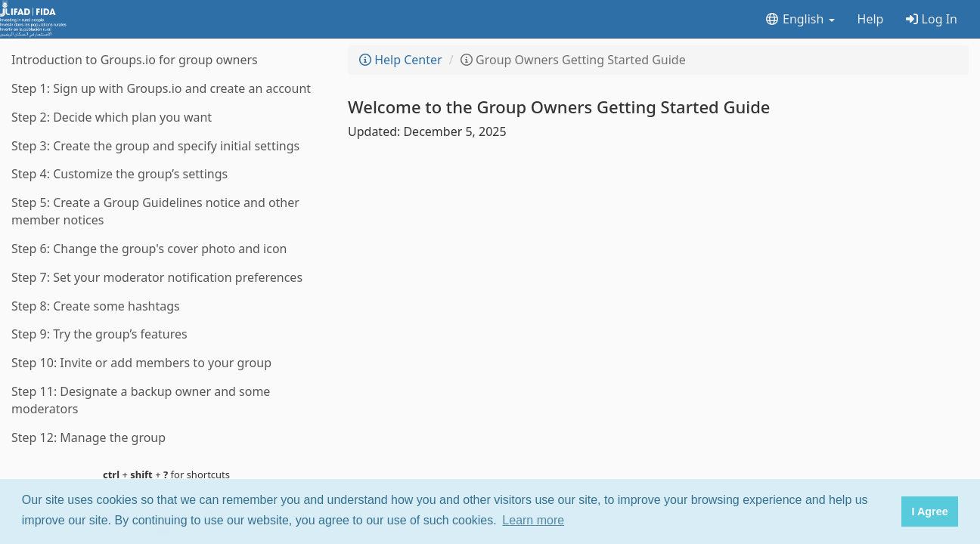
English (800, 19)
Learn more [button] (533, 520)
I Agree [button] (929, 512)
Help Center (401, 60)
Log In (932, 19)
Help (871, 19)
